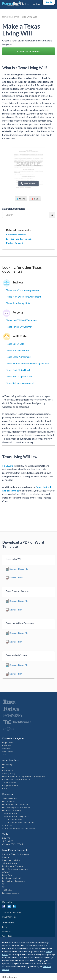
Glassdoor (7, 936)
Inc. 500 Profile (9, 917)
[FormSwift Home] (21, 4)
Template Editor (10, 813)
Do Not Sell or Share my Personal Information (23, 776)
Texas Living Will (29, 17)
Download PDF (16, 578)
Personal (6, 749)
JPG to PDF (8, 841)
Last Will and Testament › (19, 239)
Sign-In (49, 2)
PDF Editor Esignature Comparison (19, 828)
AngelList (7, 931)
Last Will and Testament (14, 881)
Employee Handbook (12, 878)
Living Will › (15, 17)
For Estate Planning (11, 810)
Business (7, 746)
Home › (6, 17)
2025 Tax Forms (10, 798)
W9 (4, 887)
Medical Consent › (15, 243)
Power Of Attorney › (16, 235)
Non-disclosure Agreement (15, 869)
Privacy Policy (9, 773)
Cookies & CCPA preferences (16, 779)
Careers (6, 788)
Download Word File (19, 569)
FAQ (4, 767)
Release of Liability (11, 860)
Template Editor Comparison (16, 816)
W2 (4, 884)
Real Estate (8, 752)
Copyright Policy (10, 785)
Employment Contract (13, 866)
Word (21, 199)
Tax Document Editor (12, 819)
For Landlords (9, 801)
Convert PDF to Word (13, 844)
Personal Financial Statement (16, 854)
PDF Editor (7, 825)
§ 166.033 (8, 466)
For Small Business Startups (15, 804)
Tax (4, 755)
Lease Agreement (11, 893)
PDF (35, 199)
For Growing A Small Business (16, 807)
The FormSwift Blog (12, 912)
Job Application (9, 863)
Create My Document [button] (29, 51)
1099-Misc (7, 890)
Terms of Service (10, 782)
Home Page (8, 764)
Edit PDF (6, 838)
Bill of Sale (7, 875)
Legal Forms (8, 743)
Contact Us (8, 770)
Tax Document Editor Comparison (18, 822)
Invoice (6, 857)
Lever (5, 927)
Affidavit (6, 872)
